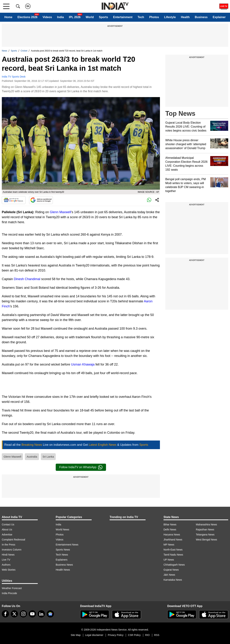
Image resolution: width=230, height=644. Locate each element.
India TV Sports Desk (14, 77)
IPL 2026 (75, 17)
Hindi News (8, 555)
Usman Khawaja (83, 364)
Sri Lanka (48, 457)
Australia (32, 457)
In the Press (9, 545)
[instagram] (23, 614)
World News (62, 530)
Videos (47, 17)
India (60, 17)
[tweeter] (14, 614)
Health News (63, 570)
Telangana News (205, 535)
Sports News (63, 550)
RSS (157, 635)
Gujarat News (171, 570)
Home (8, 17)
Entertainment (123, 17)
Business (201, 17)
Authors (6, 565)
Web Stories (9, 570)
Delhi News (170, 530)
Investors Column (12, 550)
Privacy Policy (116, 635)
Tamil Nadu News (173, 555)
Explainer (219, 17)
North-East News (173, 550)
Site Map (76, 635)
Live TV (6, 560)
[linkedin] (41, 614)
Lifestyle (170, 17)
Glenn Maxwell (60, 212)
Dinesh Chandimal (27, 279)
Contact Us (8, 524)
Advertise (7, 535)
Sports (103, 17)
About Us (7, 530)
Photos (154, 17)
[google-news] (50, 614)
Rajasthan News (205, 530)
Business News (64, 565)
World (90, 17)
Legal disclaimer (94, 635)
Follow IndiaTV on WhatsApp (81, 467)
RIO (147, 635)
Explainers (62, 560)
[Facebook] (5, 614)
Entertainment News (67, 545)
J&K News (169, 575)
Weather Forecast (12, 588)
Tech (141, 17)
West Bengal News (206, 540)
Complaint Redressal (13, 540)
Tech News (62, 555)
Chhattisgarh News (174, 565)
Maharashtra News (206, 524)
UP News (169, 560)
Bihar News (170, 524)
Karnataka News (173, 580)
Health (185, 17)
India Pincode (9, 593)
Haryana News (172, 535)
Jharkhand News (173, 540)
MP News (169, 545)
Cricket (24, 51)
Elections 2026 (27, 17)
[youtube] (32, 614)
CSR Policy (134, 635)
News (4, 51)
